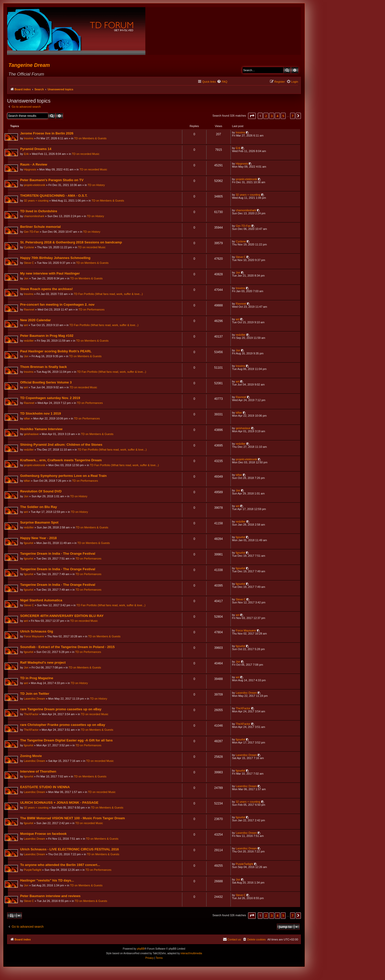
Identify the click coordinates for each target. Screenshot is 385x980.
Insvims (29, 139)
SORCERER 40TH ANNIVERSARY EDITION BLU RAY (62, 616)
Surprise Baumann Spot (40, 523)
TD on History (97, 185)
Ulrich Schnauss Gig (37, 632)
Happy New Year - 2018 (39, 538)
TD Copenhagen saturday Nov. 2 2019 (50, 398)
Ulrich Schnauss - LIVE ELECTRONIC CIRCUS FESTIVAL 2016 (70, 849)
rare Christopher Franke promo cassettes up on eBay (63, 725)
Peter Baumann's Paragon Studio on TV (52, 180)
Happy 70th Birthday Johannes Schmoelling (56, 258)
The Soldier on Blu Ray (39, 507)
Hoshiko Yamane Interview (42, 429)
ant (26, 325)
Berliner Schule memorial (41, 227)
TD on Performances (92, 310)
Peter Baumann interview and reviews (51, 896)
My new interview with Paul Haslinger (50, 274)
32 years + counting (36, 201)
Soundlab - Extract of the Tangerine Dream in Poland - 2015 (68, 647)
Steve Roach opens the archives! (47, 289)
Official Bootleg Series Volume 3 (46, 383)
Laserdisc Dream (35, 699)
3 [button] (272, 116)
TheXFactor (31, 714)
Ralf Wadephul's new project (43, 663)
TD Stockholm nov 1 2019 (41, 414)
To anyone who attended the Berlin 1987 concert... (60, 865)
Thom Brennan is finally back (44, 367)
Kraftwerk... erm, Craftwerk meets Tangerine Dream (61, 460)
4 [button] (277, 116)
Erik (27, 154)
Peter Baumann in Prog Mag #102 (47, 336)
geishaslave (32, 434)
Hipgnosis (30, 170)
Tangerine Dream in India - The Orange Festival (58, 554)
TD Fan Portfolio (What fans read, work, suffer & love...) (108, 294)
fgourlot (29, 543)
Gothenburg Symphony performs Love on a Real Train (64, 476)
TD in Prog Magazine (37, 678)
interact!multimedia (191, 954)
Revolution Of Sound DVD (41, 492)
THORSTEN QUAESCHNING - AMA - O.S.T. (54, 196)
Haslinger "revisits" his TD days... (47, 881)
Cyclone (29, 247)
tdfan (27, 419)
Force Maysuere (34, 637)
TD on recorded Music (86, 154)
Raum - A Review (34, 165)
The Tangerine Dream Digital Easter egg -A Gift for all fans (67, 741)
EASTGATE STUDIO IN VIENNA (45, 787)
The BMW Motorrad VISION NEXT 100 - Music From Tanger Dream (73, 818)
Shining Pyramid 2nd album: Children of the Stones (61, 445)
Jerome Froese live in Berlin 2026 (47, 134)
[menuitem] (222, 82)
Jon (27, 279)
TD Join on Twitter (35, 694)
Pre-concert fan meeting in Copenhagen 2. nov (58, 305)
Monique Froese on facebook (44, 834)
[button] (252, 116)
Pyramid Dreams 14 (36, 149)
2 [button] (266, 116)
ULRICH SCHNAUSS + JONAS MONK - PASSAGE (60, 803)
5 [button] (283, 116)
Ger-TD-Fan (32, 232)
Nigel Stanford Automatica (41, 600)
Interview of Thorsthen (38, 772)
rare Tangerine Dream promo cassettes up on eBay (61, 709)
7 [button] (293, 116)
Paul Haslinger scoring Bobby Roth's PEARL (56, 351)
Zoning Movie (31, 756)
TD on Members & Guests (91, 139)
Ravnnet (29, 310)
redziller (29, 341)
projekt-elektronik (35, 185)
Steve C (29, 263)
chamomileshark (34, 216)
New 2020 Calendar (36, 320)
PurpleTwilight (33, 870)
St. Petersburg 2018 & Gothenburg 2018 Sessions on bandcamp (71, 243)
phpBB (141, 949)
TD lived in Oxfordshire (39, 211)
